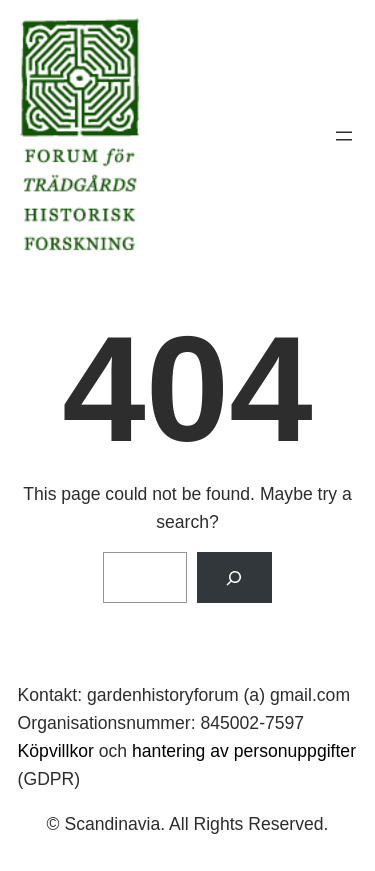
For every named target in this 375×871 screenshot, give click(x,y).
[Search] (234, 577)
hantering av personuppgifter (244, 751)
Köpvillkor (56, 751)
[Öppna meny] (344, 136)
